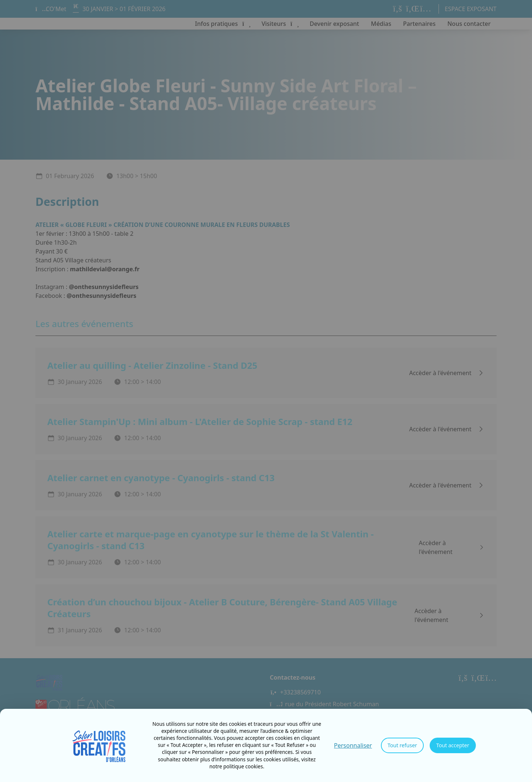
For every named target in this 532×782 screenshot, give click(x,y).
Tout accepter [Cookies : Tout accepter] (453, 745)
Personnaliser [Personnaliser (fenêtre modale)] (353, 745)
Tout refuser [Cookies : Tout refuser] (402, 745)
